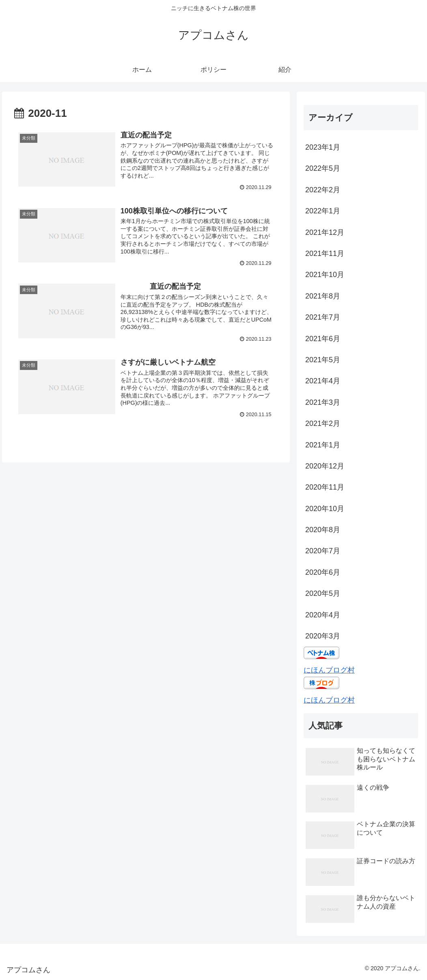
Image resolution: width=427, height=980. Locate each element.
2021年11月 (325, 254)
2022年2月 (323, 190)
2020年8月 (323, 530)
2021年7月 (323, 317)
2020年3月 (323, 636)
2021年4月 (323, 381)
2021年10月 (325, 275)
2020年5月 (323, 593)
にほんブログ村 (329, 670)
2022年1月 (323, 211)
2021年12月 (325, 232)
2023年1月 (323, 147)
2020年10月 (325, 509)
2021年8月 (323, 296)
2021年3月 (323, 402)
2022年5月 (323, 168)
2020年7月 (323, 551)
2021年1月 (323, 445)
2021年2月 (323, 423)
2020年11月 (325, 487)
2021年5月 (323, 360)
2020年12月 (325, 466)
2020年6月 (323, 572)
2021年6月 (323, 339)
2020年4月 (323, 615)
